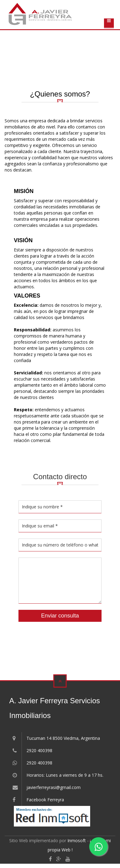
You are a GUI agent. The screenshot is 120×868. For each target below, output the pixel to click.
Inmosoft (77, 840)
